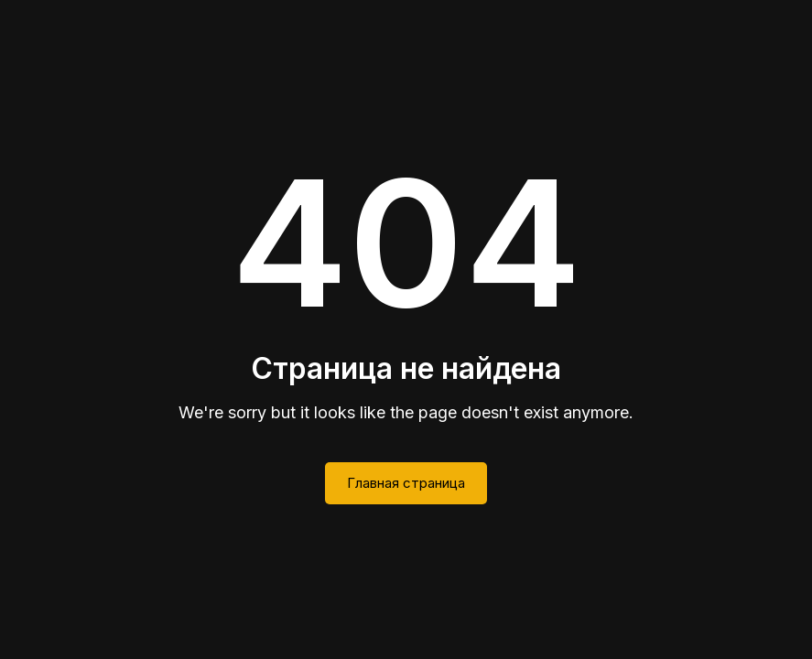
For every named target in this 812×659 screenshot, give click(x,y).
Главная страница (406, 483)
